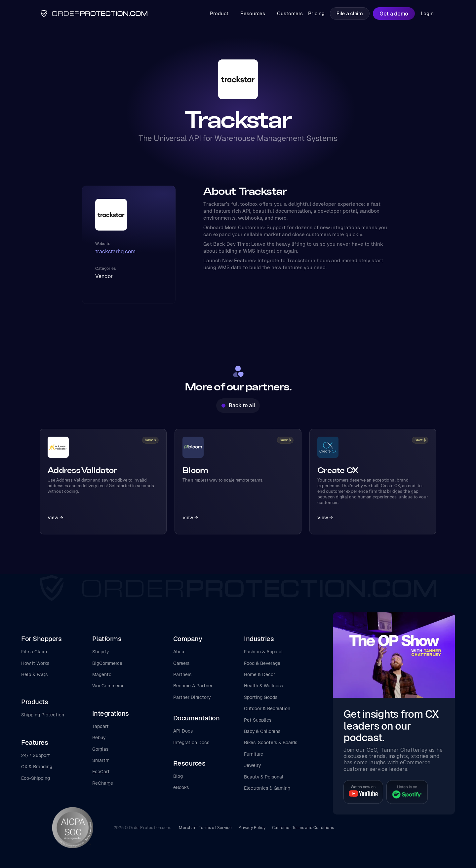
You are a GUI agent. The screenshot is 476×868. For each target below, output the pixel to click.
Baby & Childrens (262, 731)
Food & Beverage (262, 663)
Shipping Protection (43, 715)
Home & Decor (259, 674)
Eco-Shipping (36, 778)
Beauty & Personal (264, 777)
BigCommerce (107, 663)
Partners (182, 674)
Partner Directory (192, 697)
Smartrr (100, 760)
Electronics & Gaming (267, 788)
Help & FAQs (34, 674)
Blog (178, 776)
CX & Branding (37, 767)
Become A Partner (193, 686)
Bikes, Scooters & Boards (271, 742)
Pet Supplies (258, 720)
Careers (181, 663)
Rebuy (99, 738)
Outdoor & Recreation (267, 708)
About (180, 652)
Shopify (100, 652)
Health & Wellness (263, 686)
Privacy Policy (252, 828)
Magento (102, 674)
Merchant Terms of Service (205, 828)
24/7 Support (36, 755)
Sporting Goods (261, 697)
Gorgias (100, 749)
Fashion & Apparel (263, 652)
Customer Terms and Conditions (303, 828)
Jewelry (252, 765)
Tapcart (100, 726)
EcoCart (101, 772)
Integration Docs (191, 742)
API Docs (183, 731)
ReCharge (103, 783)
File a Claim (34, 652)
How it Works (35, 663)
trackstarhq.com (115, 252)
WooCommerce (108, 686)
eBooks (181, 787)
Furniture (254, 754)
